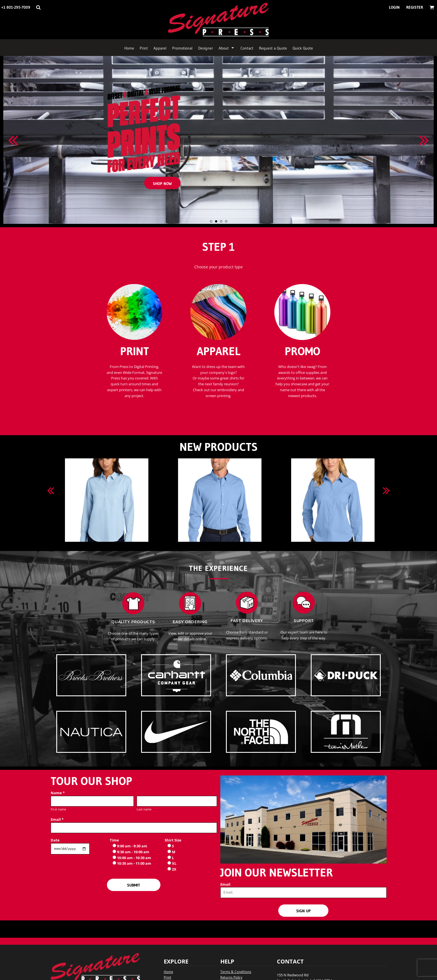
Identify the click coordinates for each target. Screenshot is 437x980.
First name (58, 809)
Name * (58, 793)
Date (55, 840)
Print (168, 977)
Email (225, 884)
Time (114, 840)
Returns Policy (231, 977)
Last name (144, 809)
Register (415, 7)
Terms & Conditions (236, 972)
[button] (38, 7)
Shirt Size (173, 840)
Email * (57, 819)
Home (168, 972)
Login (394, 7)
